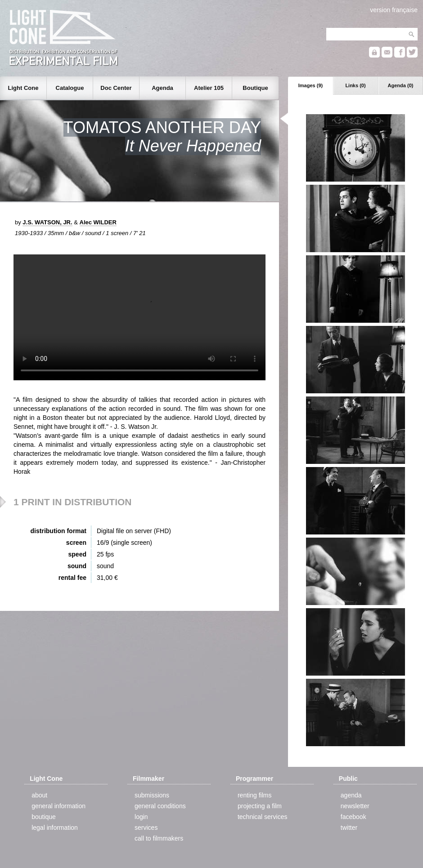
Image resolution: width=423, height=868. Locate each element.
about (39, 795)
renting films (254, 795)
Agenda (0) (401, 85)
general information (58, 806)
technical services (263, 817)
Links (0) (355, 85)
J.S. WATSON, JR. (47, 222)
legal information (55, 828)
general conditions (160, 806)
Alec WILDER (98, 222)
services (146, 828)
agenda (351, 795)
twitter (349, 828)
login (141, 817)
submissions (152, 795)
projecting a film (260, 806)
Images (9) (310, 85)
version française (394, 10)
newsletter (355, 806)
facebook (353, 817)
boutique (44, 817)
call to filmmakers (159, 838)
